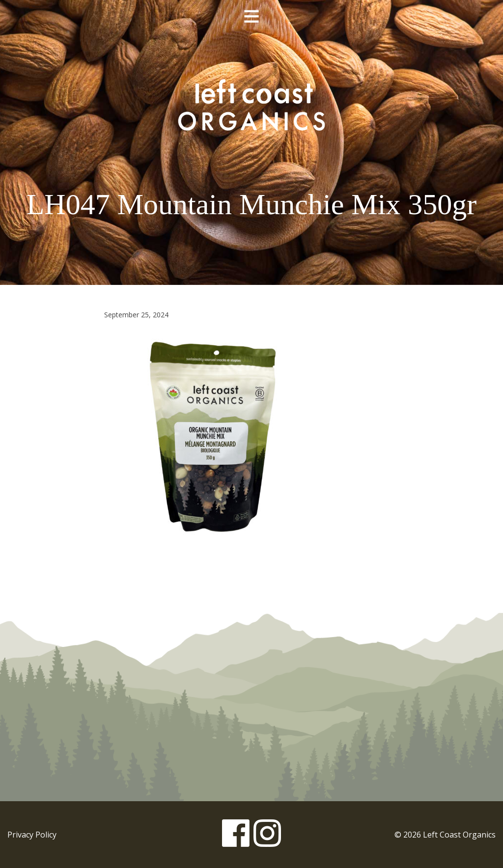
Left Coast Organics (251, 105)
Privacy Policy (32, 835)
